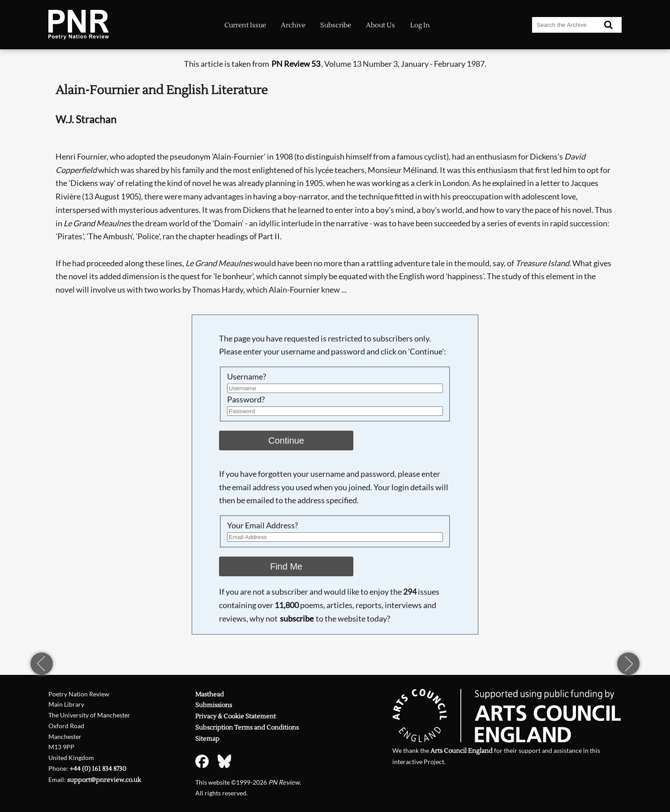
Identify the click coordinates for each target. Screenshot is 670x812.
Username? (247, 376)
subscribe (297, 618)
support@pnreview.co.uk (104, 780)
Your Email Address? (262, 525)
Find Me (286, 566)
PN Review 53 (296, 64)
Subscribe (336, 25)
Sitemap (207, 739)
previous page (42, 664)
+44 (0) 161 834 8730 (98, 769)
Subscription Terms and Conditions (247, 728)
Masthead (210, 694)
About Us (380, 25)
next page (628, 664)
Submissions (214, 705)
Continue (286, 441)
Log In (420, 25)
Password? (246, 399)
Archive (293, 25)
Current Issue (245, 25)
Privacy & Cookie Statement (236, 716)
